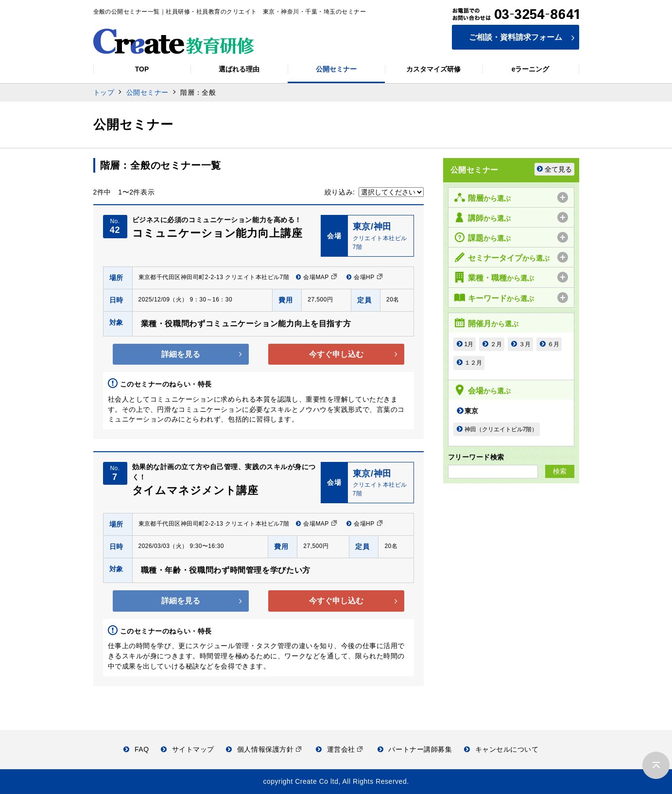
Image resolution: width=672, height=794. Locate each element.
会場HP (365, 277)
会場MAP (317, 277)
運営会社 (339, 749)
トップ (104, 92)
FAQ (136, 749)
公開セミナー (147, 92)
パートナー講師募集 (415, 749)
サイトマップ (188, 749)
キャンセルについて (501, 749)
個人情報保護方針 (264, 749)
